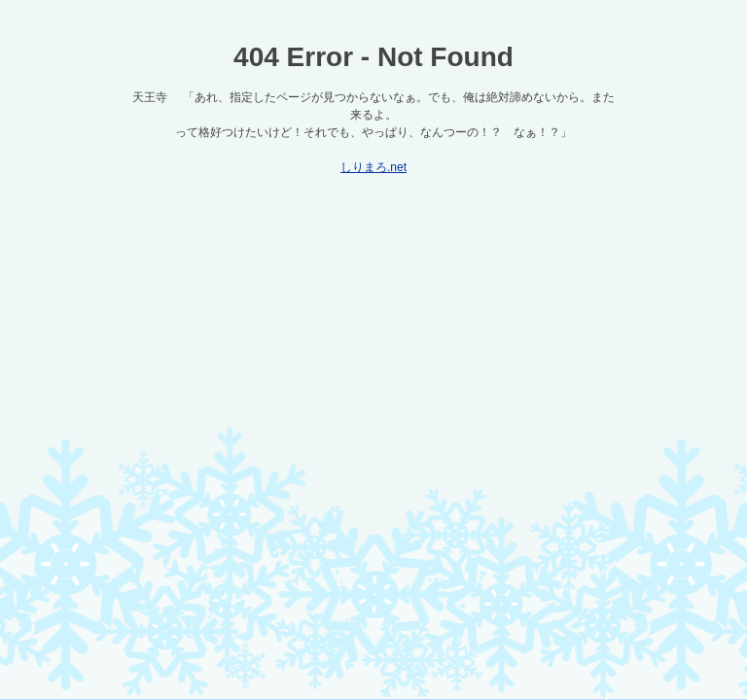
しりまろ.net (373, 167)
